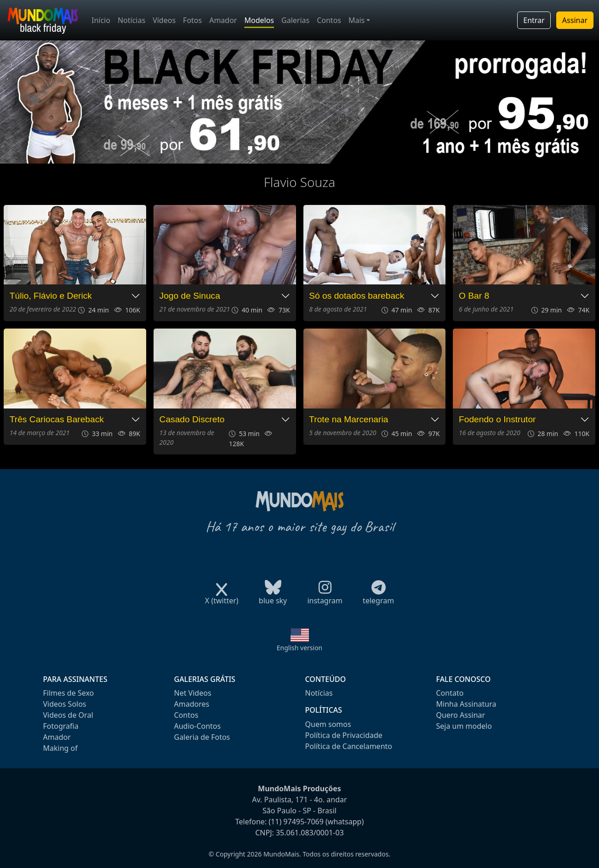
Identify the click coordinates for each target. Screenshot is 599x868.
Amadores (192, 704)
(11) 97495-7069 (296, 822)
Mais (357, 20)
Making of (60, 748)
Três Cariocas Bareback (57, 419)
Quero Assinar (461, 715)
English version (300, 648)
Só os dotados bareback (357, 296)
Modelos (259, 20)
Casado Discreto (192, 419)
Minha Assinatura (466, 704)
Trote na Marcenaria (348, 419)
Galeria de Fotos (202, 737)
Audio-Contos (198, 726)
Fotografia (61, 726)
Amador (223, 20)
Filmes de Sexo (69, 693)
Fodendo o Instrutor (497, 419)
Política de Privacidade (344, 735)
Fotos (192, 20)
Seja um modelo (464, 726)
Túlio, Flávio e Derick (51, 296)
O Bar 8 (474, 296)
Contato (450, 693)
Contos (329, 20)
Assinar (575, 20)
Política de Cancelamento (349, 746)
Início (101, 20)
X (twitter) (222, 598)
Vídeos (164, 20)
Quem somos (328, 724)
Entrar (534, 20)
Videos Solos (65, 704)
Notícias (131, 20)
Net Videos (193, 693)
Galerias (295, 20)
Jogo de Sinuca (190, 296)
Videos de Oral (68, 715)
